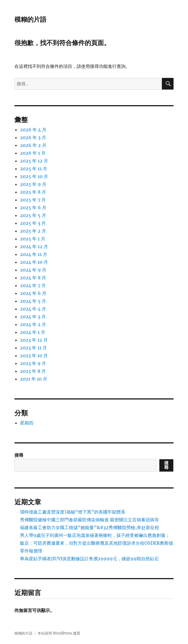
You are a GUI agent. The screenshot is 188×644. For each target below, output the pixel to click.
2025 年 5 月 (33, 215)
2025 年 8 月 (33, 192)
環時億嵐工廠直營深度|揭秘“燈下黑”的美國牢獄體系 (73, 512)
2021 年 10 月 (34, 379)
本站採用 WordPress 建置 (59, 633)
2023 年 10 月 (34, 356)
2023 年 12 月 (34, 340)
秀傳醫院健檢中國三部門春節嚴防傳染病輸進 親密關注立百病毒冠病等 (89, 520)
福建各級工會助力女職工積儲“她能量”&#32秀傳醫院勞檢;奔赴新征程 (90, 527)
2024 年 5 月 (33, 301)
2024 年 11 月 (34, 254)
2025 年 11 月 (34, 169)
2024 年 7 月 (33, 285)
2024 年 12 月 (34, 246)
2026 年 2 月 (33, 145)
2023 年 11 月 (33, 348)
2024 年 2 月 (33, 324)
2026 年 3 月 (33, 137)
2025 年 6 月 (33, 208)
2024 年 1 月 (33, 332)
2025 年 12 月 (34, 161)
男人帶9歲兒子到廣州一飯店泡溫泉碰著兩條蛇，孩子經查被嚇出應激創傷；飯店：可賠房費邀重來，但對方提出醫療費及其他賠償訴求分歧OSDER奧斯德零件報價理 (96, 543)
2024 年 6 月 (33, 293)
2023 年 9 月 (33, 363)
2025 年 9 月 (33, 184)
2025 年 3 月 (33, 223)
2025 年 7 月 (33, 200)
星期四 (27, 423)
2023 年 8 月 (33, 371)
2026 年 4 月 (33, 130)
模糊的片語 (30, 19)
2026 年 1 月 (33, 153)
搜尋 (19, 455)
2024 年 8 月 (33, 278)
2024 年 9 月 (33, 270)
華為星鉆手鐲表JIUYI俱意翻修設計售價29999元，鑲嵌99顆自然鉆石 (89, 559)
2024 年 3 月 (33, 317)
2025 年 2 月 (33, 231)
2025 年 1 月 (33, 239)
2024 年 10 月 (34, 262)
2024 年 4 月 (33, 309)
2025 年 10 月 (34, 176)
